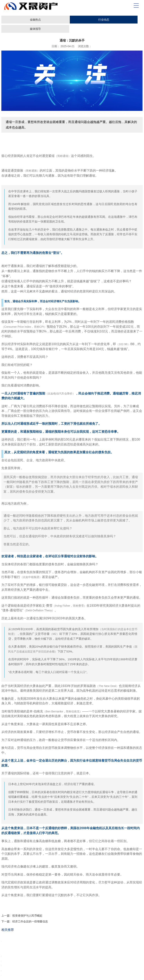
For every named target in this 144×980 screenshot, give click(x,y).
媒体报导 (35, 29)
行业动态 (104, 20)
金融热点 (35, 20)
